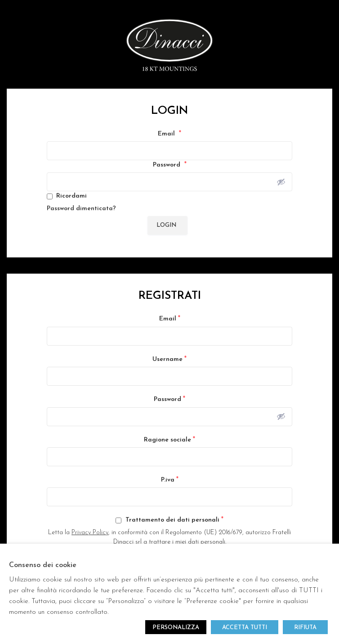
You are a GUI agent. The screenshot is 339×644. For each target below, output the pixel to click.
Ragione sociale (169, 440)
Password (170, 165)
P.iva (170, 480)
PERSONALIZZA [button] (176, 628)
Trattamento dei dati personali (169, 520)
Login (166, 225)
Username (169, 359)
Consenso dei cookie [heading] (43, 565)
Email (169, 134)
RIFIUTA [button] (305, 628)
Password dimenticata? (81, 209)
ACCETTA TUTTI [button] (245, 628)
